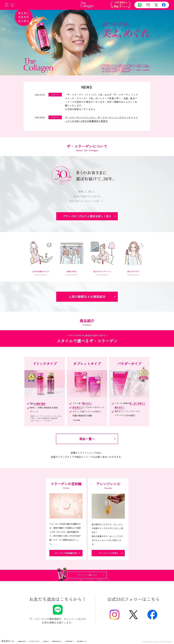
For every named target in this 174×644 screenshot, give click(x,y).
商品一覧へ (87, 439)
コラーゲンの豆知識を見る (66, 553)
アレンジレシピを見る (108, 553)
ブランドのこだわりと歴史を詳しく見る (87, 216)
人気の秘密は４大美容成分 (87, 297)
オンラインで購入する (87, 575)
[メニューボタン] (7, 5)
